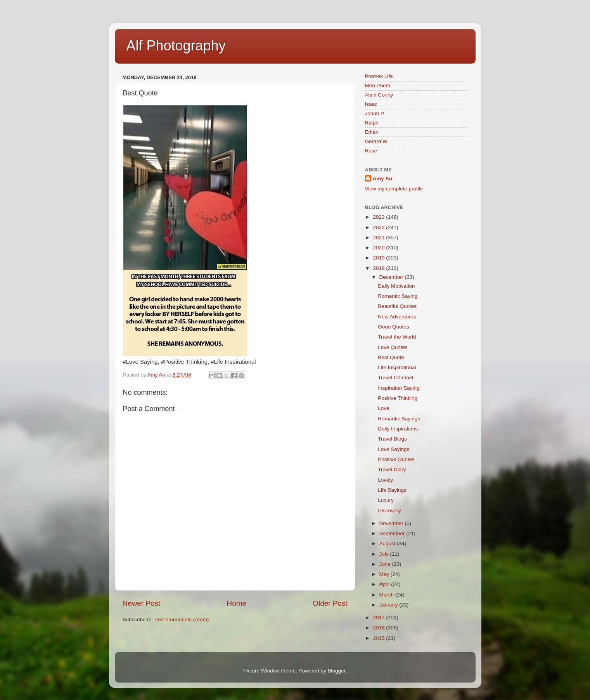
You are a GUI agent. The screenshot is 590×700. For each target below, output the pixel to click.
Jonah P (375, 113)
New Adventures (397, 317)
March (387, 595)
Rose (371, 151)
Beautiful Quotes (397, 306)
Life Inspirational (397, 367)
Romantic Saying (398, 296)
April (385, 584)
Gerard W (376, 141)
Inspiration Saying (399, 388)
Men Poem (378, 86)
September (393, 533)
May (385, 574)
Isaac (371, 104)
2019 (379, 258)
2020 (379, 248)
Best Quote (391, 357)
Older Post (330, 603)
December (392, 277)
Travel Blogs (392, 439)
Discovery (389, 511)
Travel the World (397, 337)
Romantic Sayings (399, 419)
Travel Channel (395, 378)
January (389, 605)
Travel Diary (392, 469)
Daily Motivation (396, 286)
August (388, 544)
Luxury (386, 500)
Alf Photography (176, 46)
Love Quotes (393, 347)
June (386, 564)
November (392, 523)
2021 (379, 238)
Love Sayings (394, 449)
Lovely (385, 480)
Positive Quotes (396, 459)
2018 (379, 268)
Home (237, 603)
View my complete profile (394, 189)
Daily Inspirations (398, 429)
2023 (379, 217)
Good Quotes (393, 327)
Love (383, 408)
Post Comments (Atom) (182, 620)
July (385, 554)
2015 (379, 638)
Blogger (337, 671)
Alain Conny (379, 95)
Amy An (383, 179)
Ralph (372, 123)
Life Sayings (392, 490)
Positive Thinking (398, 398)
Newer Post (142, 603)
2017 (379, 618)
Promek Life (379, 76)
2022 (379, 227)
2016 (379, 628)
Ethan (372, 132)
